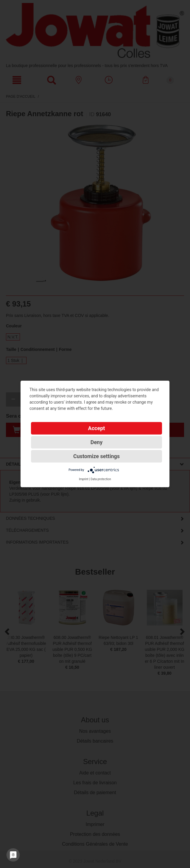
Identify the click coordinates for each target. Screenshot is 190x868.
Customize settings (96, 456)
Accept (97, 428)
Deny (97, 442)
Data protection (101, 479)
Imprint (84, 479)
